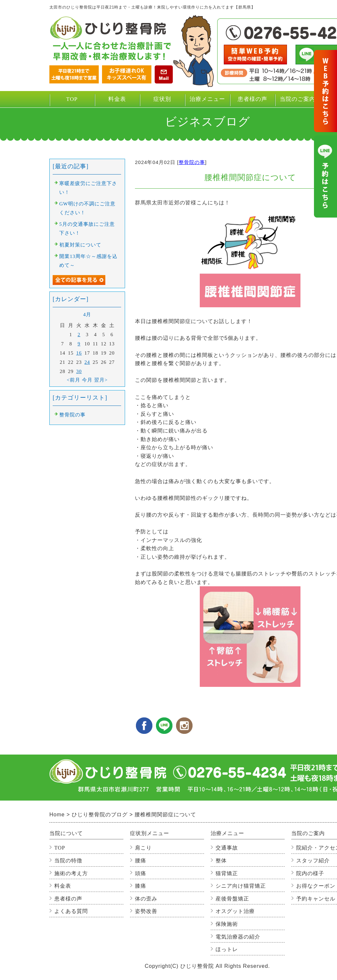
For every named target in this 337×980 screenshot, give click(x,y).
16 (79, 353)
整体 (221, 861)
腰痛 (141, 861)
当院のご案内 (297, 102)
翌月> (101, 380)
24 (87, 362)
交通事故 (227, 848)
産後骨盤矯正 (232, 899)
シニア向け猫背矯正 (241, 886)
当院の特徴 (68, 861)
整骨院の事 (192, 162)
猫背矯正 (227, 873)
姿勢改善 (146, 911)
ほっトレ (227, 949)
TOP (72, 99)
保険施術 (227, 924)
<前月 (74, 380)
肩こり (143, 848)
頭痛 (141, 873)
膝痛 (141, 886)
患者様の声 (252, 99)
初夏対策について (80, 245)
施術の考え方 (71, 873)
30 (79, 371)
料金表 (117, 99)
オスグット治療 (235, 911)
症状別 (162, 102)
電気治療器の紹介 (238, 937)
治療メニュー (207, 102)
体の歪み (146, 899)
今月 (87, 380)
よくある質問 (71, 911)
